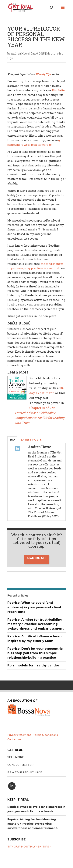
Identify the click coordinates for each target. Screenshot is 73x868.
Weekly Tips (43, 74)
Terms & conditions (45, 735)
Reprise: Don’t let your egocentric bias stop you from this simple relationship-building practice (35, 653)
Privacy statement (19, 735)
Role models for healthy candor (33, 665)
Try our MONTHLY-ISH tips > (29, 847)
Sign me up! (36, 558)
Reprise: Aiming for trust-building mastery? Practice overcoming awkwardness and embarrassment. (36, 624)
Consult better (20, 765)
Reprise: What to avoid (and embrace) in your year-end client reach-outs (34, 607)
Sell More (16, 757)
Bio (12, 440)
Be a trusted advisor (25, 772)
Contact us (14, 739)
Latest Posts (31, 440)
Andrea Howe (20, 53)
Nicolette (58, 90)
